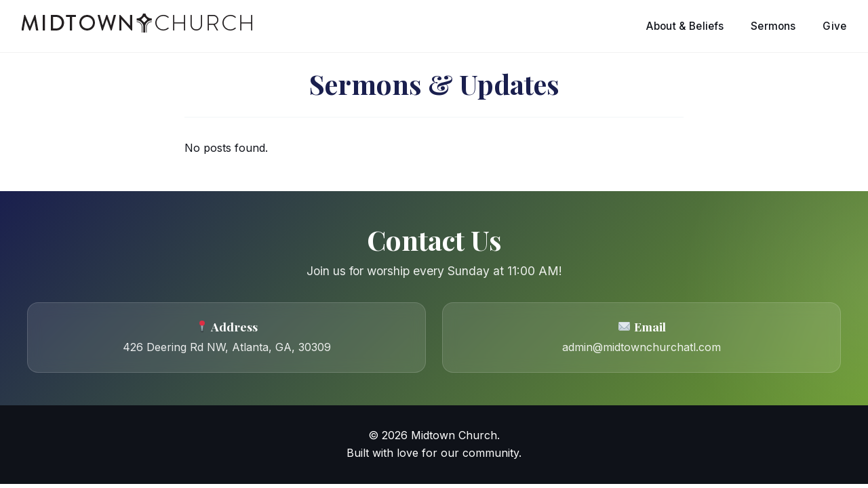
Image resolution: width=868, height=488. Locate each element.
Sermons (773, 26)
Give (834, 26)
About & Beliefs (685, 26)
